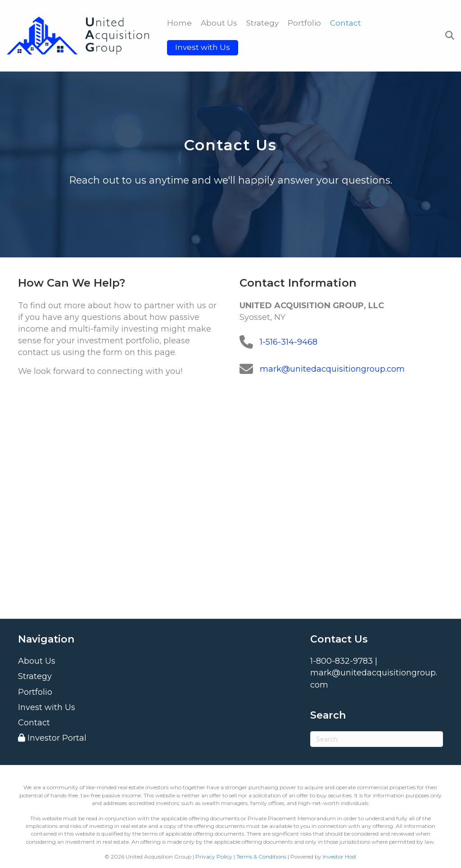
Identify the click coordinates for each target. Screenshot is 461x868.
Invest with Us (203, 47)
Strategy (262, 23)
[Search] (447, 36)
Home (179, 23)
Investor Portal (52, 738)
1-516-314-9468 (289, 342)
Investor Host (340, 857)
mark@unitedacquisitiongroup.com (332, 369)
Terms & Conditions (261, 857)
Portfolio (304, 23)
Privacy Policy (214, 857)
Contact (346, 23)
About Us (219, 23)
